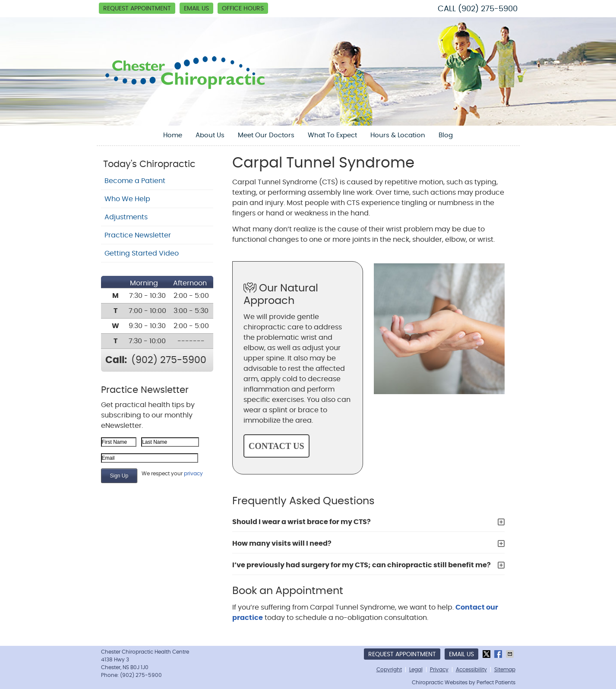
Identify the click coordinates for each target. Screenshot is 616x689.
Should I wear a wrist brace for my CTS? (302, 522)
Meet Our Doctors (266, 135)
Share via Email (511, 654)
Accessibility (471, 670)
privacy (193, 474)
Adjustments (126, 217)
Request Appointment (137, 9)
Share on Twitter (487, 654)
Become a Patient (135, 181)
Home (173, 135)
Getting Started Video (142, 253)
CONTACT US (276, 446)
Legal (416, 670)
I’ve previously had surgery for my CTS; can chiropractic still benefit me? (362, 565)
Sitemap (505, 670)
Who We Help (127, 199)
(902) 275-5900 (488, 9)
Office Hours (243, 9)
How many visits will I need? (282, 544)
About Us (210, 135)
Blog (446, 135)
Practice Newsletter (138, 235)
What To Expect (332, 135)
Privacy (439, 670)
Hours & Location (398, 135)
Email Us (196, 9)
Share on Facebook (499, 654)
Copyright (389, 670)
